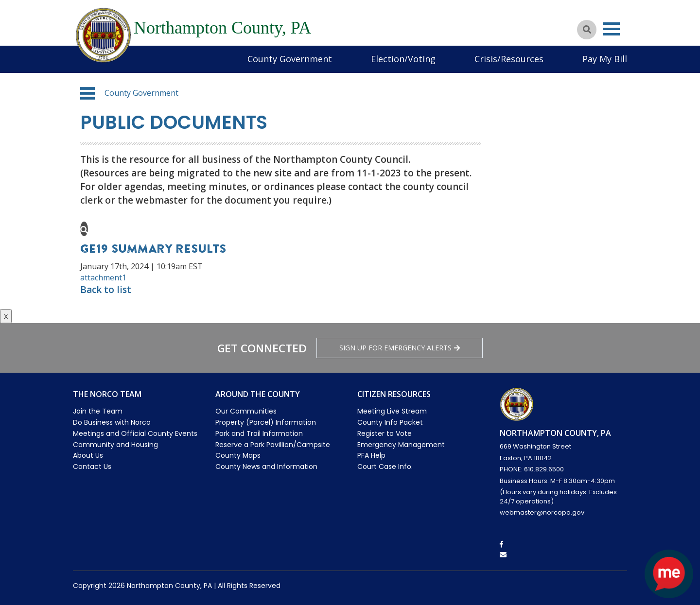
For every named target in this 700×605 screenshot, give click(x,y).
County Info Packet (390, 422)
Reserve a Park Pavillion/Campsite (273, 445)
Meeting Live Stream (392, 411)
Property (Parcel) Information (266, 422)
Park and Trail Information (259, 433)
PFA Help (371, 455)
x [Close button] (6, 316)
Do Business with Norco (112, 422)
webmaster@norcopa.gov (542, 512)
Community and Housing (115, 445)
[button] (87, 93)
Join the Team (98, 411)
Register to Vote (385, 433)
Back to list (106, 290)
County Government (290, 59)
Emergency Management (401, 445)
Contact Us (92, 467)
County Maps (238, 455)
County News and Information (266, 467)
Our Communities (246, 411)
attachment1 (103, 277)
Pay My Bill (605, 59)
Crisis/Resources (509, 59)
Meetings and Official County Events (135, 433)
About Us (88, 455)
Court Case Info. (385, 467)
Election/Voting (403, 59)
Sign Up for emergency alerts (400, 348)
